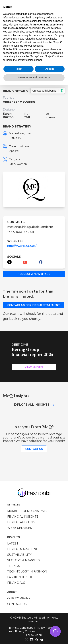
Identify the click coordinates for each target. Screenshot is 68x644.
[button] (55, 631)
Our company (19, 598)
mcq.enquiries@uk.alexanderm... (31, 227)
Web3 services (20, 528)
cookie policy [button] (54, 28)
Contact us (34, 449)
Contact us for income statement (34, 305)
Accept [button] (50, 69)
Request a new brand (34, 274)
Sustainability (19, 555)
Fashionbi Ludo (20, 577)
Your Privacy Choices (22, 631)
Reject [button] (18, 69)
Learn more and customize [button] (34, 77)
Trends (14, 566)
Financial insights (23, 517)
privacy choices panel (30, 60)
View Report (34, 367)
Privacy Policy (44, 628)
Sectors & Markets (23, 560)
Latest (13, 543)
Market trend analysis (27, 511)
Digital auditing (21, 522)
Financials (16, 583)
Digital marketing (23, 549)
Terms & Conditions (21, 628)
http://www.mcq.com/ (22, 246)
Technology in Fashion (27, 571)
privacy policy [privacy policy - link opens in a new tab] (45, 18)
